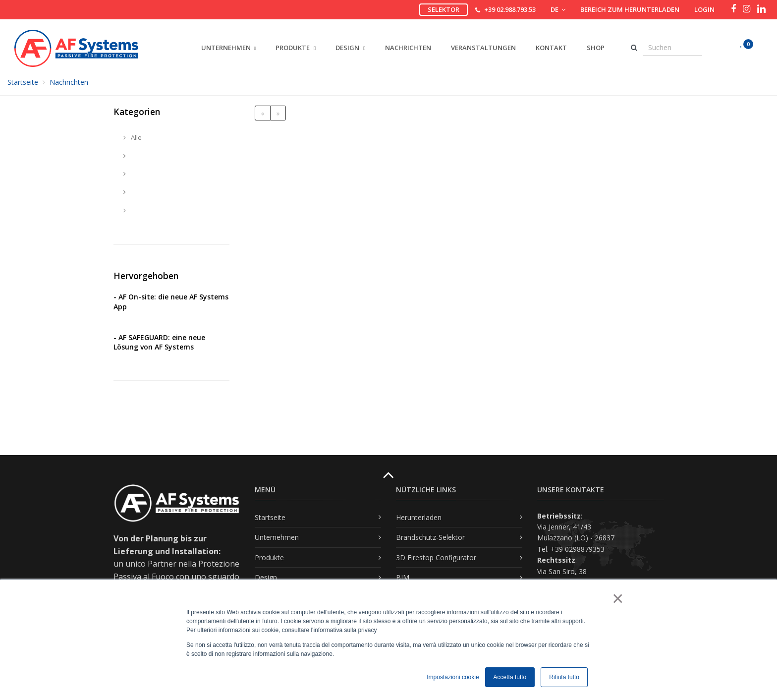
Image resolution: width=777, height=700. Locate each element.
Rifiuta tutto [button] (564, 677)
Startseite (23, 82)
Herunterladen (419, 517)
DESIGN (350, 48)
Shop (596, 48)
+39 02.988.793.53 (510, 9)
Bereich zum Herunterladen (630, 9)
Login (704, 9)
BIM (403, 577)
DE (558, 9)
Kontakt (551, 48)
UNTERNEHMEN (226, 48)
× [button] (617, 598)
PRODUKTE (296, 48)
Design (266, 577)
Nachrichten (408, 48)
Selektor (444, 9)
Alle (133, 137)
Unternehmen (277, 537)
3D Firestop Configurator (436, 557)
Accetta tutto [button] (510, 677)
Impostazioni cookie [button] (453, 677)
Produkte (269, 557)
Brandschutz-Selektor (430, 537)
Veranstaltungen (483, 48)
